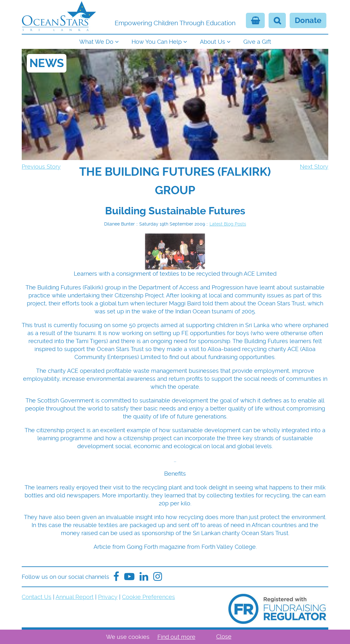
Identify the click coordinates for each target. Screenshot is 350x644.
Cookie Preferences (148, 597)
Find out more (176, 637)
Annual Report (75, 597)
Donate (308, 20)
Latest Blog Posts (228, 224)
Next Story (314, 167)
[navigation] (175, 41)
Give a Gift (257, 42)
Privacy (108, 597)
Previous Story (41, 167)
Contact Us (37, 597)
